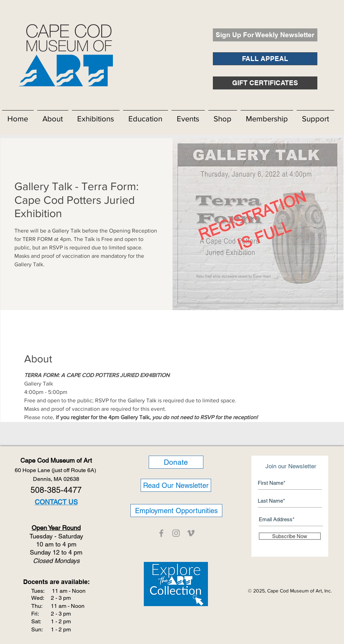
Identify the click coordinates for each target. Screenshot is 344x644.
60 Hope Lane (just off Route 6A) (56, 470)
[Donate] (176, 462)
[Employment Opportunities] (176, 511)
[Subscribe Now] (290, 536)
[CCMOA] (161, 533)
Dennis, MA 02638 (56, 479)
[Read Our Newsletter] (176, 485)
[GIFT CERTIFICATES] (265, 83)
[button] (53, 116)
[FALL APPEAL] (265, 59)
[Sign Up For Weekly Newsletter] (265, 35)
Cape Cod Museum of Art (56, 460)
